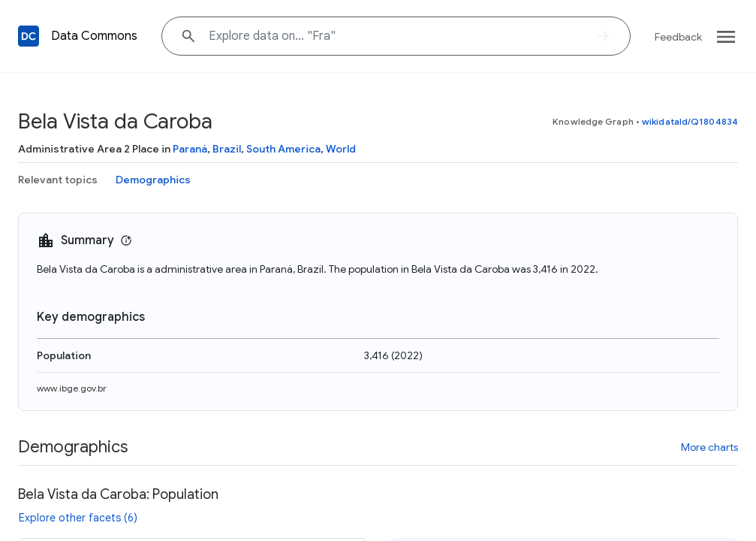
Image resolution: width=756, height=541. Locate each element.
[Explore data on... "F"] (396, 36)
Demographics (153, 180)
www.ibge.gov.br (72, 388)
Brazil (227, 149)
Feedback (678, 37)
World (341, 149)
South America (283, 149)
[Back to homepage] (29, 36)
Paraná (190, 149)
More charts (709, 447)
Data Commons (94, 36)
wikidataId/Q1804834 (690, 121)
